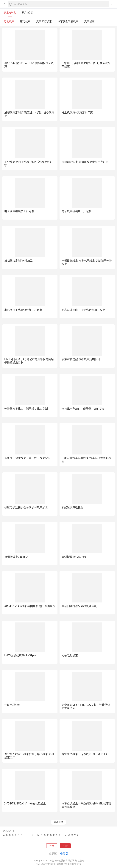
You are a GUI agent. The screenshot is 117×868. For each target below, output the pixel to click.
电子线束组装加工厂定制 (19, 211)
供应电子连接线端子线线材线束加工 (26, 507)
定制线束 (9, 21)
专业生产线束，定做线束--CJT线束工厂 (85, 754)
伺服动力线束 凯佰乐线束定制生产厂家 (85, 162)
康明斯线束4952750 (74, 557)
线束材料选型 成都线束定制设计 (81, 359)
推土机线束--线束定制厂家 (77, 112)
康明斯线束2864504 (17, 557)
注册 (65, 846)
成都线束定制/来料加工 (18, 261)
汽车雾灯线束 (44, 21)
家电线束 (25, 21)
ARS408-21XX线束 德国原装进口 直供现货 (30, 606)
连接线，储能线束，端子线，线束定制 (27, 458)
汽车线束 (89, 21)
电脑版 (64, 854)
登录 (52, 846)
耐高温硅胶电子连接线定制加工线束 (83, 310)
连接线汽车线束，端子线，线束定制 (26, 409)
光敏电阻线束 (70, 655)
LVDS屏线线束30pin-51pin (20, 655)
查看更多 (59, 822)
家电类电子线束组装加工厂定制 (23, 310)
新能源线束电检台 (72, 507)
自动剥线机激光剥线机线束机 (79, 606)
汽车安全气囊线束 (68, 21)
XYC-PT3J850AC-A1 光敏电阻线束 (25, 804)
